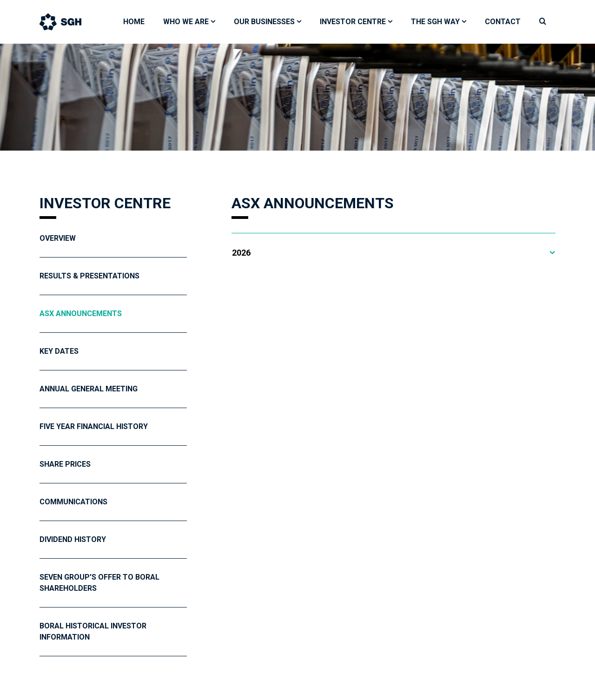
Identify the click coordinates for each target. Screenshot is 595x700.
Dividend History (73, 539)
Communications (73, 502)
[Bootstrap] (70, 22)
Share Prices (65, 464)
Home (134, 22)
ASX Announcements (81, 314)
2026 (241, 253)
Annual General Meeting (89, 389)
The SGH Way (435, 22)
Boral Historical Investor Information (93, 631)
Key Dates (59, 351)
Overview (58, 238)
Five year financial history (94, 426)
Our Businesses (264, 22)
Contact (503, 22)
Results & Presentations (89, 276)
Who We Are (186, 22)
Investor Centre (353, 22)
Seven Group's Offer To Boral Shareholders (99, 583)
